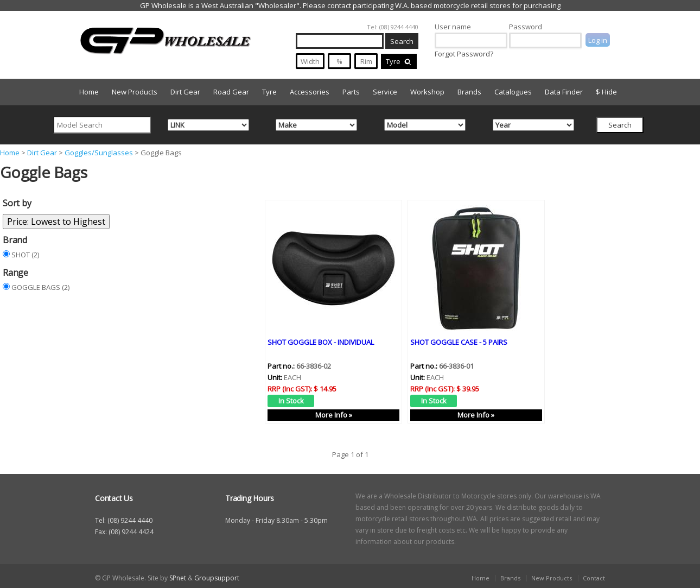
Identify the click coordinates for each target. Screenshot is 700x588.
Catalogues (513, 92)
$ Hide (606, 92)
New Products (135, 92)
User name (453, 27)
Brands (469, 92)
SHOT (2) (25, 255)
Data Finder (564, 92)
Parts (351, 92)
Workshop (427, 92)
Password (526, 27)
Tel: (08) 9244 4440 (393, 27)
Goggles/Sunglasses (99, 153)
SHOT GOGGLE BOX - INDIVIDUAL (321, 342)
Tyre (399, 61)
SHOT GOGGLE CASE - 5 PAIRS (459, 342)
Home (89, 92)
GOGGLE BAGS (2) (40, 287)
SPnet (178, 578)
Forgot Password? (464, 54)
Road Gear (231, 92)
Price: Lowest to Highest (56, 222)
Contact (594, 578)
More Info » (334, 414)
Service (385, 92)
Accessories (310, 92)
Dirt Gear (185, 92)
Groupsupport (217, 578)
